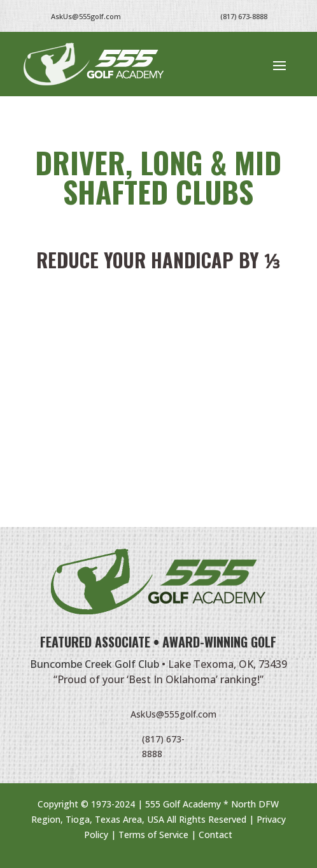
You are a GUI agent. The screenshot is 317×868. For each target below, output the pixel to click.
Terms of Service (153, 835)
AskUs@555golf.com (173, 714)
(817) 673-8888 (244, 16)
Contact (215, 835)
